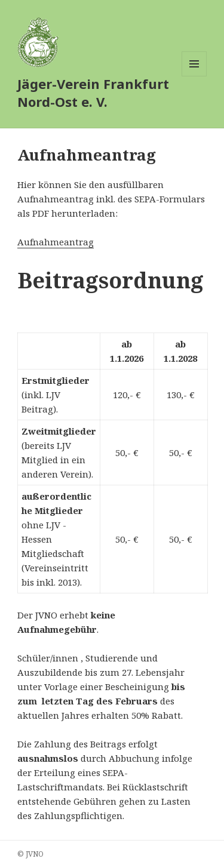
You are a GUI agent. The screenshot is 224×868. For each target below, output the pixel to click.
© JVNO (30, 854)
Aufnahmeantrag (56, 242)
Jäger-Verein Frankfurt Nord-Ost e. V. (93, 93)
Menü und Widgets (194, 76)
